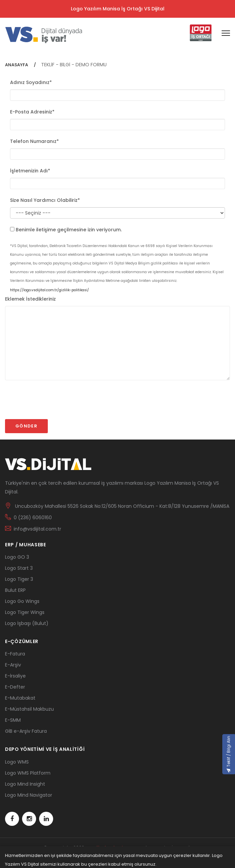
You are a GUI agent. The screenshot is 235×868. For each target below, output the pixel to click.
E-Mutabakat (20, 698)
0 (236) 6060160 (33, 518)
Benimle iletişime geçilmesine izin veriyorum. (69, 230)
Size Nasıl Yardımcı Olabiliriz (45, 200)
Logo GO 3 (17, 557)
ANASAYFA (17, 65)
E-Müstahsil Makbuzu (29, 709)
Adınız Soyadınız (31, 82)
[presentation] (56, 403)
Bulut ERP (15, 590)
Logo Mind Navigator (29, 795)
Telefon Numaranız (34, 141)
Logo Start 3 (19, 568)
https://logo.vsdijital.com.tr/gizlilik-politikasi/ (49, 290)
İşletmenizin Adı (30, 171)
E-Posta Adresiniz (32, 112)
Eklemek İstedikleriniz (30, 299)
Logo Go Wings (22, 601)
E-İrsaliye (15, 676)
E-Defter (15, 687)
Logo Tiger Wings (25, 612)
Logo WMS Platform (28, 773)
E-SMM (13, 720)
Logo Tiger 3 (19, 579)
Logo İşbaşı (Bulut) (27, 623)
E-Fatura (15, 654)
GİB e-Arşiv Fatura (26, 731)
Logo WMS (17, 762)
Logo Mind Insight (25, 784)
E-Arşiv (13, 665)
